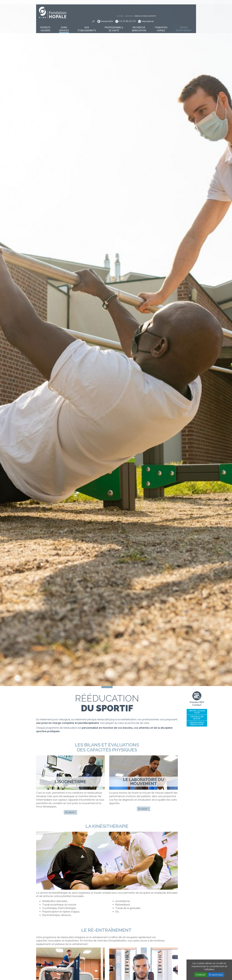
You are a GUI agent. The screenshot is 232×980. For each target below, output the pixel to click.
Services (169, 2)
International (188, 8)
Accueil (160, 2)
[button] (45, 24)
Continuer (201, 975)
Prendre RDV (147, 8)
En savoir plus (216, 975)
